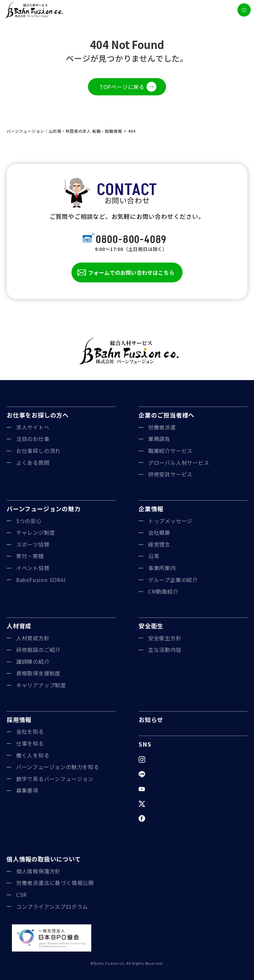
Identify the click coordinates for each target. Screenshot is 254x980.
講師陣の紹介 (33, 661)
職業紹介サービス (170, 451)
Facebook (161, 818)
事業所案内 (162, 568)
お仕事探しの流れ (38, 451)
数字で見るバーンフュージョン (55, 779)
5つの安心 (29, 521)
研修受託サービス (170, 474)
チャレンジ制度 (36, 532)
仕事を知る (30, 743)
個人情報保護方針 (38, 871)
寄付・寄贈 (30, 556)
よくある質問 (33, 463)
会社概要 (159, 532)
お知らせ (151, 719)
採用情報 (19, 719)
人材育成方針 (33, 638)
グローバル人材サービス (179, 463)
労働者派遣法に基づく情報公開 (55, 883)
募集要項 (27, 790)
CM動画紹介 (163, 591)
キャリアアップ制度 (41, 685)
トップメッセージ (170, 521)
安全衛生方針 (165, 638)
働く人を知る (33, 755)
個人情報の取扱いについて (44, 859)
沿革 (154, 556)
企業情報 (151, 509)
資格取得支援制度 (38, 673)
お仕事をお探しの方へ (38, 415)
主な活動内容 (165, 650)
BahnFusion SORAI (41, 580)
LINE (154, 774)
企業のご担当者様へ (167, 415)
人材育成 (19, 626)
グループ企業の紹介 (173, 580)
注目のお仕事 (33, 439)
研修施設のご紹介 (38, 650)
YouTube (160, 789)
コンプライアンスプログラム (52, 906)
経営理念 (159, 544)
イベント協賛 (33, 568)
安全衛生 (151, 626)
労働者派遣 (162, 427)
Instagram (162, 759)
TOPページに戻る (122, 87)
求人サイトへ (33, 427)
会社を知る (30, 731)
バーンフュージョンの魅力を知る (58, 767)
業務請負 (159, 439)
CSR (21, 895)
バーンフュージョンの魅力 (44, 509)
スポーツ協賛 (33, 544)
